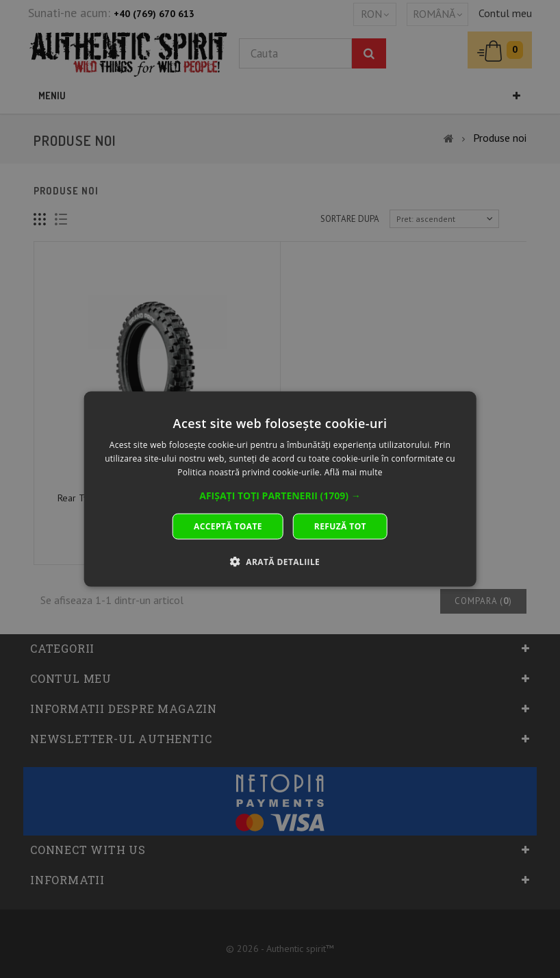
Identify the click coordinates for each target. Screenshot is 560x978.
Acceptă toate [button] (228, 526)
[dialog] (280, 489)
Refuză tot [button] (340, 526)
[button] (280, 495)
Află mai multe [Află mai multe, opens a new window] (354, 472)
